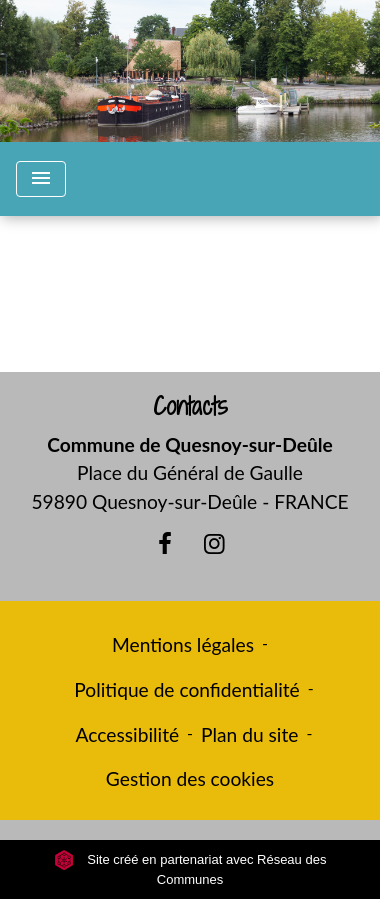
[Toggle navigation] (41, 179)
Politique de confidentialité (186, 689)
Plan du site (249, 734)
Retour (189, 302)
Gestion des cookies (190, 778)
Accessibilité (128, 734)
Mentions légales (183, 644)
